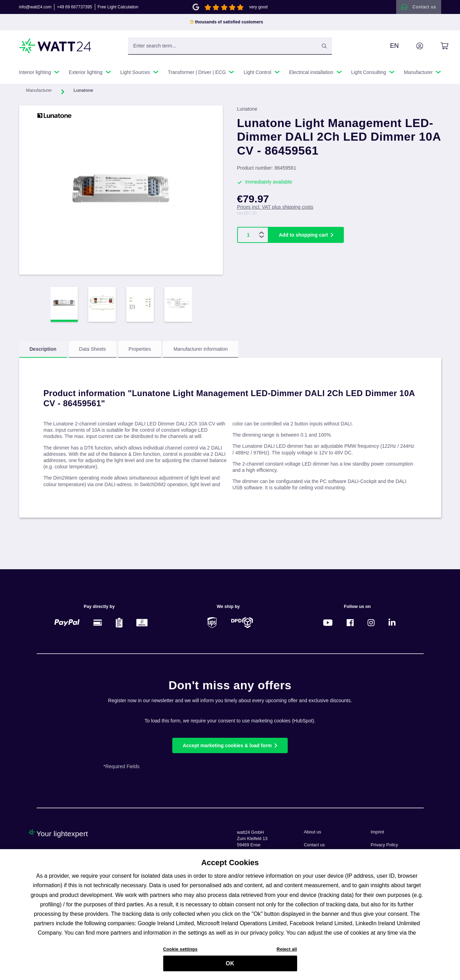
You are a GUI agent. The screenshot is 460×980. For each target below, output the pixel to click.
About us (312, 832)
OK (230, 967)
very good (258, 8)
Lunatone (247, 112)
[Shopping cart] (436, 49)
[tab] (43, 352)
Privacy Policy (384, 845)
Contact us (314, 845)
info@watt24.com (35, 8)
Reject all (287, 952)
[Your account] (412, 49)
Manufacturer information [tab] (201, 352)
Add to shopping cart (304, 238)
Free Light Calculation (118, 8)
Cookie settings (180, 952)
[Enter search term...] (230, 49)
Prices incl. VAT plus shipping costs (275, 210)
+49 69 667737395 (74, 8)
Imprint (378, 832)
